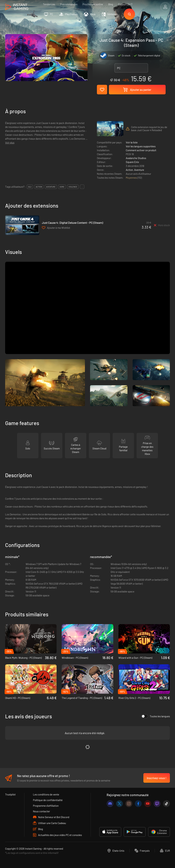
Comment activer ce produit (141, 150)
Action (129, 170)
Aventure (139, 170)
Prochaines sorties (93, 4)
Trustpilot (10, 794)
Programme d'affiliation (46, 806)
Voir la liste (132, 142)
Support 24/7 (125, 4)
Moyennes (132, 178)
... (82, 187)
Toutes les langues (156, 716)
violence (73, 187)
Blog (111, 4)
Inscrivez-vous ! (157, 778)
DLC (30, 187)
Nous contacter (41, 811)
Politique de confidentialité (48, 800)
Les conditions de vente (46, 794)
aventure (51, 187)
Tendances (49, 4)
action (39, 187)
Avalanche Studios (136, 158)
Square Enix (132, 162)
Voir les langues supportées (141, 146)
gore (62, 187)
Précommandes (69, 4)
